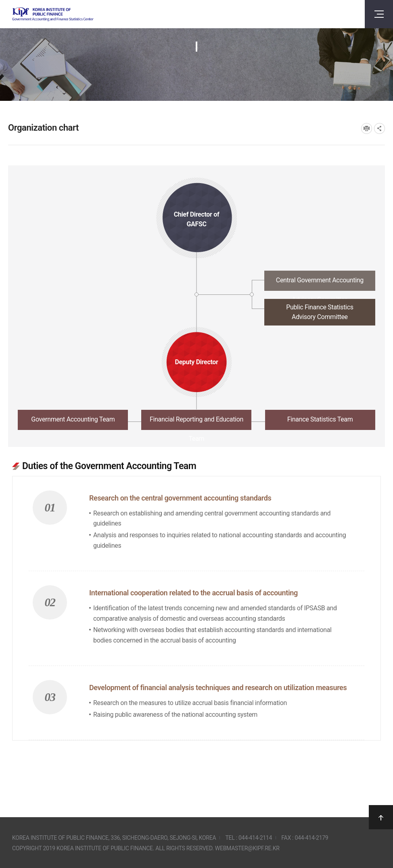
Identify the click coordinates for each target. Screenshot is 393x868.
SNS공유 (379, 128)
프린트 (367, 128)
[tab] (196, 283)
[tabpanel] (196, 596)
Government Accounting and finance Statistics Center (53, 14)
